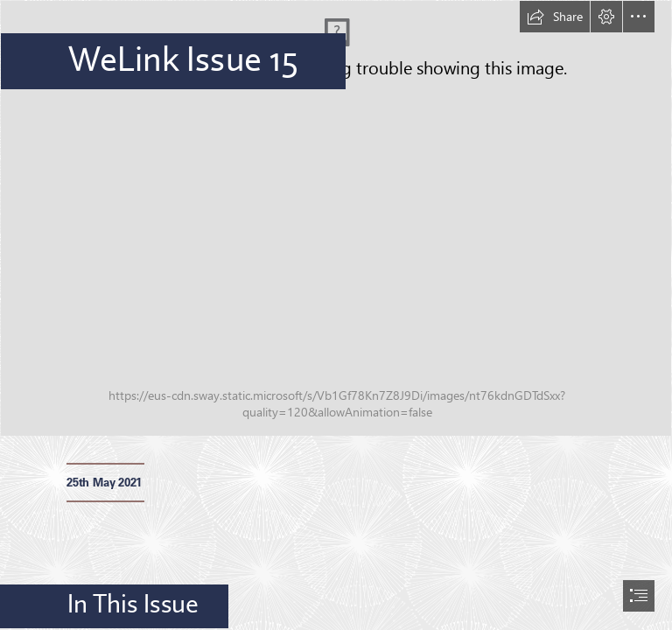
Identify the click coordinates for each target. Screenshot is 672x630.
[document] (336, 315)
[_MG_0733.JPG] (336, 218)
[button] (555, 17)
